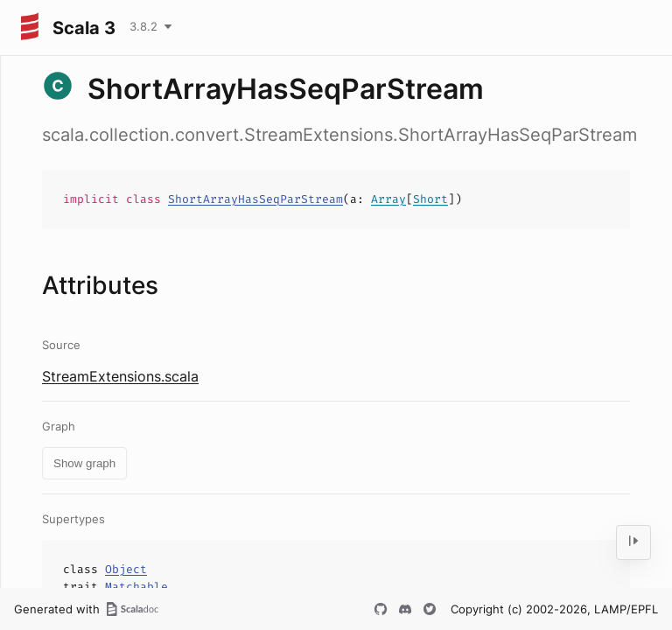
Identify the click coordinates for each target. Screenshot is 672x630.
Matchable (136, 587)
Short (430, 199)
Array (388, 199)
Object (126, 569)
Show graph (84, 463)
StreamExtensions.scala (120, 376)
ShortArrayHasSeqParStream (255, 199)
